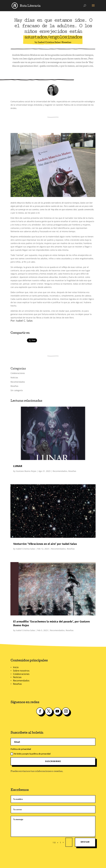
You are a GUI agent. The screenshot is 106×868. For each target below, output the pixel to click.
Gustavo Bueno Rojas (26, 471)
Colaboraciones (18, 373)
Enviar (85, 842)
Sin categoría (17, 390)
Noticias (14, 377)
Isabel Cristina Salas (49, 43)
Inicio (16, 667)
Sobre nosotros (21, 671)
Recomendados (18, 382)
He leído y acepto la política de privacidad (30, 754)
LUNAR (18, 466)
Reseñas (66, 43)
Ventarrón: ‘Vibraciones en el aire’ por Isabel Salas (45, 544)
